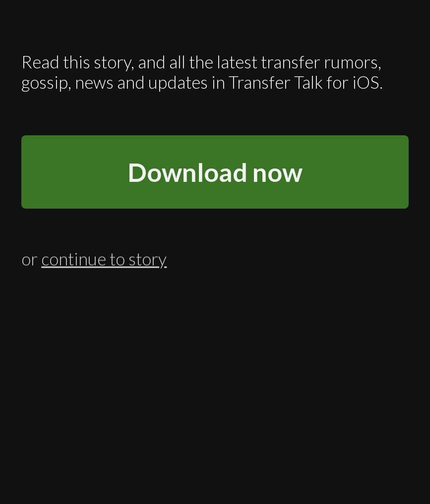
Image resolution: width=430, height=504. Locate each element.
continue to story (104, 258)
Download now (215, 172)
